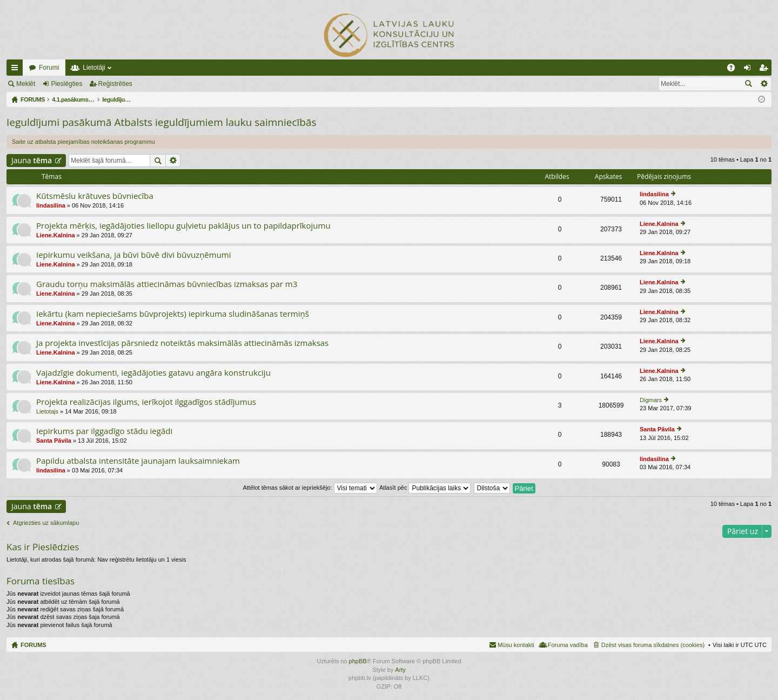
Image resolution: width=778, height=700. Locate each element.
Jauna (32, 160)
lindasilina (51, 205)
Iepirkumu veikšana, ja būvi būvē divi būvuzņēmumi (134, 255)
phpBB (358, 661)
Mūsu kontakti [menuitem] (516, 645)
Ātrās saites (17, 70)
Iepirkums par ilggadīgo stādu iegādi (104, 431)
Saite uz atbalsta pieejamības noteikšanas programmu (83, 142)
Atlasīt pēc (425, 488)
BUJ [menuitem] (735, 70)
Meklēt (26, 84)
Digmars (651, 400)
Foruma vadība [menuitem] (568, 645)
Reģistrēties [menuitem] (766, 70)
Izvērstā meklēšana (764, 84)
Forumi (49, 68)
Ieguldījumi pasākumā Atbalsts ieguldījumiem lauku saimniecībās (162, 122)
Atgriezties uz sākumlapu (46, 523)
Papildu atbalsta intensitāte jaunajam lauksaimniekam (138, 461)
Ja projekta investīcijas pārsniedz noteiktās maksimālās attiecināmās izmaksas (182, 343)
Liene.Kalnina (56, 235)
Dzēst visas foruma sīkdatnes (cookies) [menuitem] (653, 645)
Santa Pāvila (54, 441)
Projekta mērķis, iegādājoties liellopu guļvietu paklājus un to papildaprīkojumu (183, 226)
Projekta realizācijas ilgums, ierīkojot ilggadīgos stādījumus (146, 402)
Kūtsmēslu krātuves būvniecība (95, 196)
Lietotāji (94, 68)
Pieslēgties (66, 84)
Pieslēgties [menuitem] (750, 70)
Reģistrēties (115, 84)
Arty (400, 670)
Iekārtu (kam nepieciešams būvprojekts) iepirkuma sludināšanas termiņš (173, 314)
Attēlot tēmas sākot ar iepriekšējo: (310, 488)
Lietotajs (47, 411)
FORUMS (33, 645)
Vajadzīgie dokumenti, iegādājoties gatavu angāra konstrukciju (153, 373)
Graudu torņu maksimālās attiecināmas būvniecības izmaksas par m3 (167, 284)
